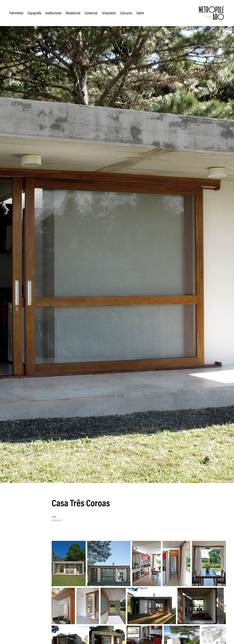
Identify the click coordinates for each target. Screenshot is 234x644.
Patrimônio (16, 13)
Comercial (91, 13)
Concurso (126, 13)
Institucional (53, 13)
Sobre (140, 13)
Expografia (34, 13)
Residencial (73, 13)
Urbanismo (109, 13)
